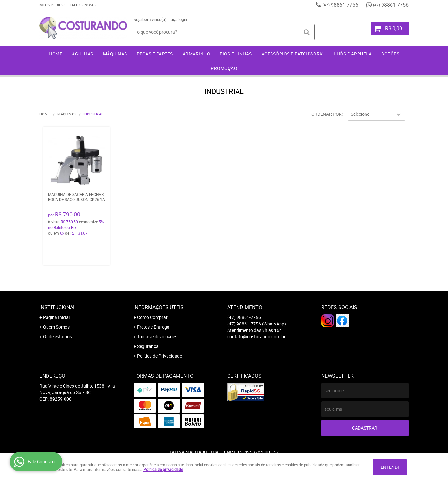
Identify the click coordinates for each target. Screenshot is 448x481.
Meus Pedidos (53, 5)
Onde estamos (57, 337)
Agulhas (83, 54)
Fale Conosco (83, 5)
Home (56, 54)
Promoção (224, 68)
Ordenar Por (327, 114)
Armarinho (197, 54)
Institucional (58, 307)
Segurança (148, 346)
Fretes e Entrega (153, 327)
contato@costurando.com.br (256, 337)
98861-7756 (340, 5)
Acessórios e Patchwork (292, 54)
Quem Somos (56, 327)
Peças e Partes (155, 54)
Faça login (178, 19)
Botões (390, 54)
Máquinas (115, 54)
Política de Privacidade (159, 356)
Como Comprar (152, 317)
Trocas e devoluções (157, 337)
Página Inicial (56, 317)
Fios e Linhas (236, 54)
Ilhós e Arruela (352, 54)
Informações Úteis (159, 307)
